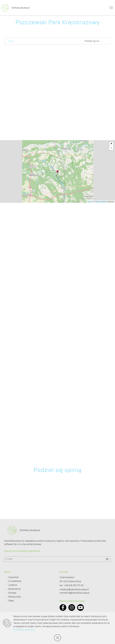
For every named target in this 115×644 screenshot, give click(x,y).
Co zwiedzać (15, 596)
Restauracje (15, 611)
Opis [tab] (11, 41)
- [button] (111, 423)
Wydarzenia (14, 603)
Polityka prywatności (24, 630)
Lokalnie (13, 599)
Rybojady (32, 248)
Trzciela (74, 209)
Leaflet (90, 477)
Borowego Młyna (14, 169)
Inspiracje (13, 592)
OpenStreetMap (101, 477)
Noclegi (12, 607)
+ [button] (111, 419)
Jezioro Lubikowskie (51, 139)
